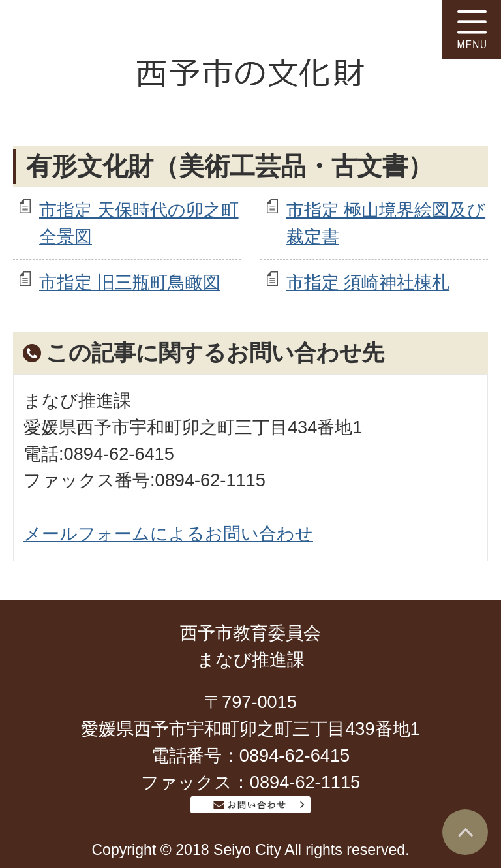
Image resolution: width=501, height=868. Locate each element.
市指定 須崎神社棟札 (368, 282)
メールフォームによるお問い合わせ (168, 534)
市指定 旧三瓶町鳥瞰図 (130, 282)
